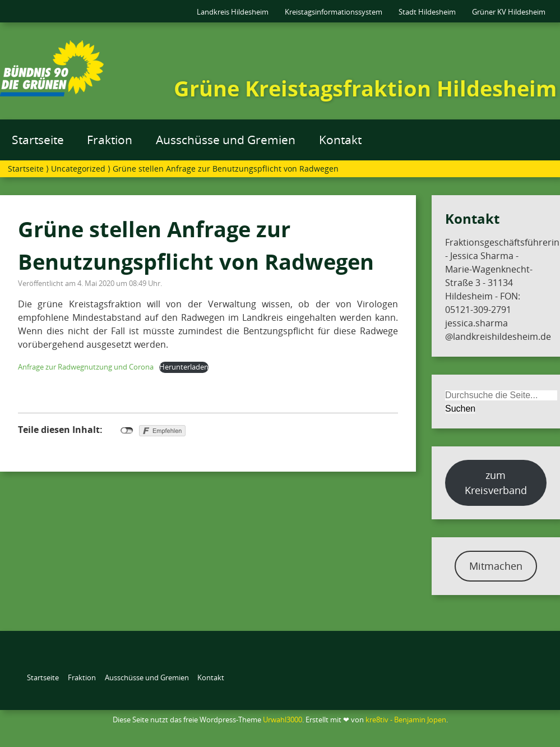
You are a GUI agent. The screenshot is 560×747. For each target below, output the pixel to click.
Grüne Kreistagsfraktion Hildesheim (365, 88)
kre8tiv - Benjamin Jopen (406, 720)
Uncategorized (78, 169)
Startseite (38, 140)
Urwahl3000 (283, 720)
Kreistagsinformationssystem (334, 12)
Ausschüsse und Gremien (226, 140)
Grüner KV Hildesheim (509, 12)
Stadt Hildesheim (427, 12)
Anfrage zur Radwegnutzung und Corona (86, 367)
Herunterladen (184, 367)
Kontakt (340, 140)
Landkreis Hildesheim (233, 12)
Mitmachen (496, 566)
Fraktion (110, 140)
